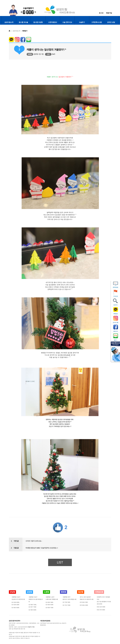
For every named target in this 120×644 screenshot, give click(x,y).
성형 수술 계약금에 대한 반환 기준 (17, 629)
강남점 (12, 592)
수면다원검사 (53, 22)
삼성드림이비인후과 (15, 621)
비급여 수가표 (31, 627)
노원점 (46, 592)
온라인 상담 (111, 22)
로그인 (101, 13)
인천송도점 (99, 592)
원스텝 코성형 (38, 22)
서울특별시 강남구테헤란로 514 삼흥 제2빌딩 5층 (36, 599)
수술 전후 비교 (67, 22)
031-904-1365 (84, 602)
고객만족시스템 (97, 22)
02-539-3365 (15, 605)
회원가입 (109, 13)
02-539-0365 (15, 602)
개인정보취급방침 (45, 621)
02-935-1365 (49, 602)
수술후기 (82, 22)
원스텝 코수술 (23, 22)
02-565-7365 (32, 605)
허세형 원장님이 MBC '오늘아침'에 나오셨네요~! (42, 548)
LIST (60, 562)
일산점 (81, 592)
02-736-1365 (66, 602)
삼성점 (29, 592)
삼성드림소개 (9, 22)
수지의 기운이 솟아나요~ (34, 541)
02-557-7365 (32, 607)
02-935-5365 (49, 605)
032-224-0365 (101, 607)
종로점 (63, 592)
